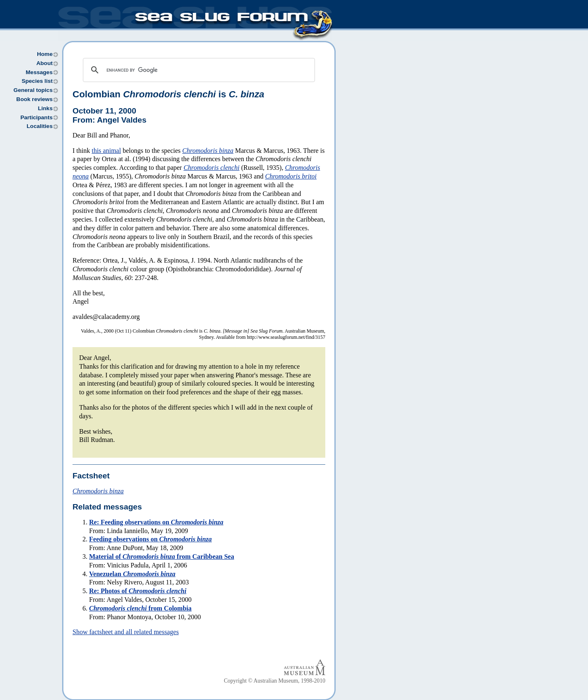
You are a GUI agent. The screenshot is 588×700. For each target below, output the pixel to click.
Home (45, 54)
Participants (36, 117)
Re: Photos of (138, 591)
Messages (39, 72)
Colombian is (168, 94)
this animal (106, 151)
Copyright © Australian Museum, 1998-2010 (275, 681)
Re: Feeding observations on (156, 522)
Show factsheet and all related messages (126, 632)
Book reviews (34, 99)
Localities (40, 126)
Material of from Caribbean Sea (162, 556)
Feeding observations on (150, 539)
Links (45, 108)
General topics (33, 90)
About (45, 63)
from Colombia (140, 608)
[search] (198, 70)
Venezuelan (132, 574)
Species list (37, 81)
